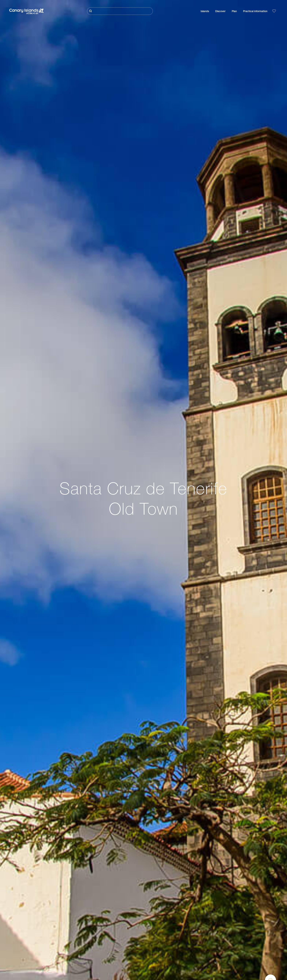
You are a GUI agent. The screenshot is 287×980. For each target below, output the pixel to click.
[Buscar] (120, 11)
